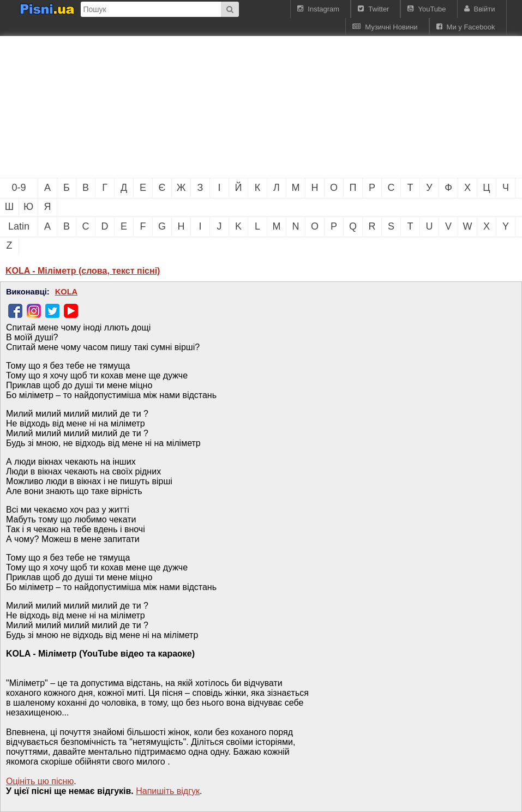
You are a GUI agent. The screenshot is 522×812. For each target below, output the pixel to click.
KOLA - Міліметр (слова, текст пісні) (83, 271)
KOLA (67, 292)
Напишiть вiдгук (168, 791)
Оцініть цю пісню (40, 781)
